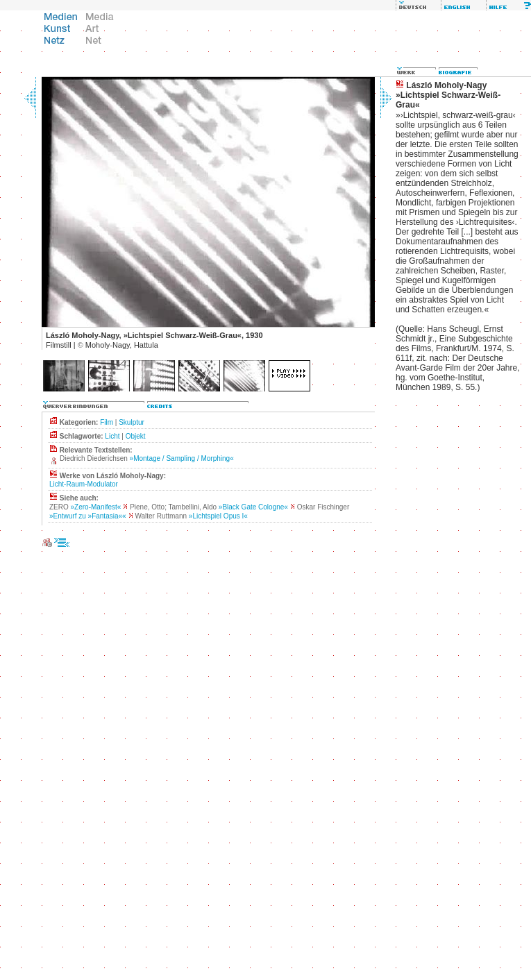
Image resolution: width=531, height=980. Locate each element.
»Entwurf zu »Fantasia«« (88, 516)
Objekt (136, 436)
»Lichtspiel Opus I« (218, 516)
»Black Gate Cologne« (253, 507)
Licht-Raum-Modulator (84, 484)
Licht (112, 436)
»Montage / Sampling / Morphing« (182, 458)
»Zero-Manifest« (96, 507)
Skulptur (132, 422)
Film (107, 422)
